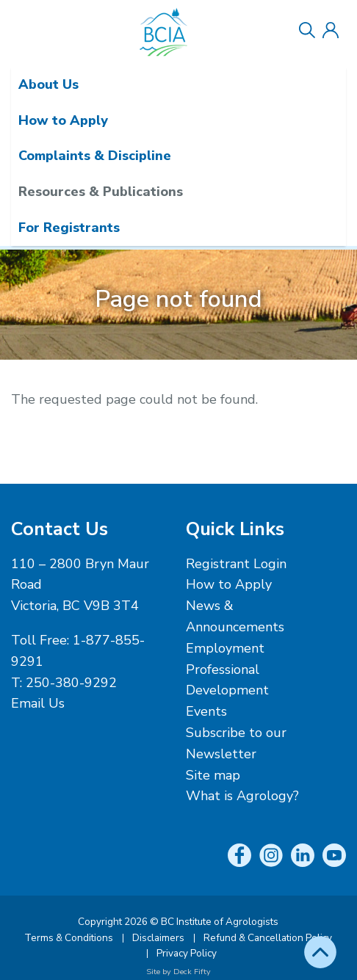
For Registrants (69, 228)
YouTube (334, 855)
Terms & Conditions (69, 938)
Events (206, 711)
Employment (225, 648)
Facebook (239, 855)
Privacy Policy (187, 953)
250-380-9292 (71, 683)
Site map (213, 775)
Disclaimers (158, 938)
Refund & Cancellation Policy (268, 938)
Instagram (271, 855)
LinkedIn (303, 855)
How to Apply (63, 120)
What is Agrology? (242, 796)
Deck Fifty (192, 972)
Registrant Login (236, 564)
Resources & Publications (101, 192)
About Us (48, 84)
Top (320, 952)
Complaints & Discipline (95, 156)
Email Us (38, 703)
